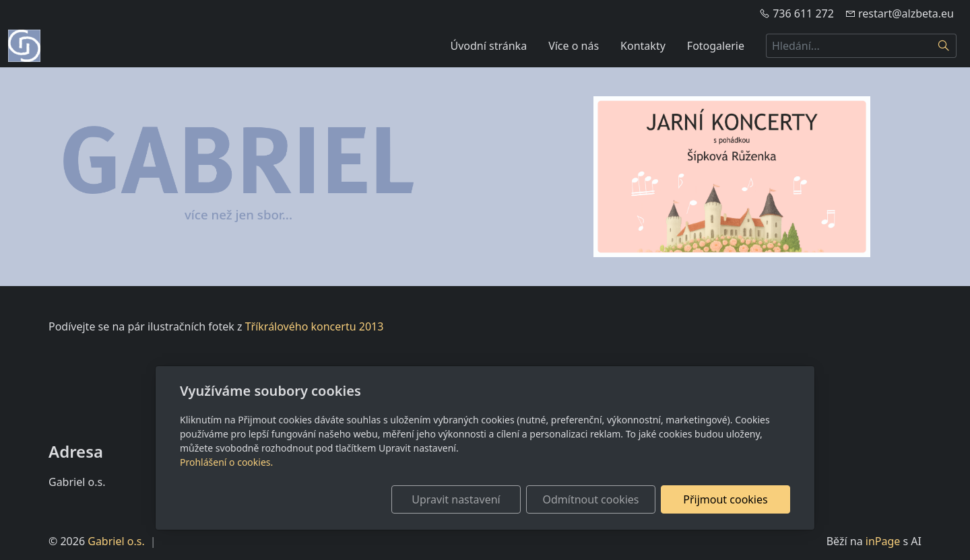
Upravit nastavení (456, 499)
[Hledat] (944, 46)
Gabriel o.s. (116, 541)
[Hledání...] (849, 46)
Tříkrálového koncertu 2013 (315, 326)
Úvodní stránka (489, 46)
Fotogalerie (716, 46)
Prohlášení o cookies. (226, 462)
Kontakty (643, 46)
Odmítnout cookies (591, 499)
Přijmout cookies (725, 499)
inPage (883, 541)
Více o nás (574, 46)
